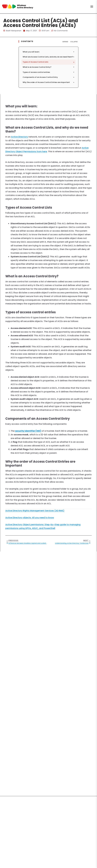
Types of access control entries (49, 72)
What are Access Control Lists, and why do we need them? (49, 57)
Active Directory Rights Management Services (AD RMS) (35, 511)
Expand (65, 42)
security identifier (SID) (28, 431)
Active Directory (19, 137)
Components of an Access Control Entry (49, 77)
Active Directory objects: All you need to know (30, 518)
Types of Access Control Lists (49, 62)
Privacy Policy (52, 844)
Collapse (74, 42)
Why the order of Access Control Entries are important (49, 82)
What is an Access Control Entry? (49, 67)
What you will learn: (49, 52)
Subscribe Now (49, 835)
